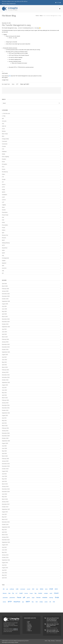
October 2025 (5, 299)
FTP (3, 177)
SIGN (3, 250)
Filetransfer (30, 627)
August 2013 (5, 568)
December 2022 (6, 375)
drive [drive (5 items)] (46, 589)
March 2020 (5, 456)
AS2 (3, 124)
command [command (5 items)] (23, 589)
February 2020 (5, 459)
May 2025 (4, 311)
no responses (55, 622)
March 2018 (5, 499)
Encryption (4, 164)
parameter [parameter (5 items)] (5, 598)
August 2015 (5, 545)
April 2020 (4, 453)
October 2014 (5, 557)
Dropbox (4, 159)
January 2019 (5, 486)
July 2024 (4, 329)
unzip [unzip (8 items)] (41, 602)
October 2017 (5, 507)
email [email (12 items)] (51, 589)
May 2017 (4, 517)
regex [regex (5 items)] (33, 598)
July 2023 (4, 357)
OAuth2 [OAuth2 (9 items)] (56, 593)
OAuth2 (4, 210)
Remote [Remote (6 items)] (38, 598)
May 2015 (4, 552)
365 (3, 119)
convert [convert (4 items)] (29, 589)
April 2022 (4, 395)
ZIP (3, 273)
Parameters (5, 212)
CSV (3, 149)
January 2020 (5, 461)
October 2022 (5, 380)
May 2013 (4, 575)
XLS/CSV (4, 268)
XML (3, 271)
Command (4, 141)
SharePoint (5, 248)
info (10, 76)
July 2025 (4, 306)
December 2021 (6, 405)
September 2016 (6, 527)
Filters (3, 174)
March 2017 (5, 519)
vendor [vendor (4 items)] (46, 602)
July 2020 (4, 446)
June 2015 (4, 550)
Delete (4, 154)
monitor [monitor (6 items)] (40, 593)
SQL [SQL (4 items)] (33, 602)
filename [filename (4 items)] (5, 593)
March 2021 (5, 426)
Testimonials (58, 641)
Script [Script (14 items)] (57, 597)
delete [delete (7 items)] (42, 589)
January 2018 (5, 502)
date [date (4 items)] (37, 589)
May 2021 (4, 421)
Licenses (29, 624)
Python (4, 230)
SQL (3, 255)
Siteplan (16, 642)
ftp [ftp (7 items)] (13, 593)
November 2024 (6, 322)
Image (3, 190)
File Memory (5, 172)
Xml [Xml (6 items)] (54, 602)
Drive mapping (5, 157)
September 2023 (6, 352)
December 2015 (6, 540)
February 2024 (5, 339)
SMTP (3, 253)
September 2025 (6, 301)
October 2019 (5, 469)
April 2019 (4, 481)
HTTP (3, 187)
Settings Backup (6, 243)
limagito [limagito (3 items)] (31, 593)
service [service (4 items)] (4, 602)
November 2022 (6, 377)
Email (3, 162)
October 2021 (5, 410)
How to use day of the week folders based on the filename (53, 625)
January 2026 (5, 291)
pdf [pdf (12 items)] (24, 597)
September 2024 (6, 327)
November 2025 (6, 296)
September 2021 (6, 413)
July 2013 (4, 570)
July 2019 (4, 474)
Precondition (5, 225)
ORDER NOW (13, 4)
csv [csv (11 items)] (33, 589)
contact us (15, 629)
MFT (17, 84)
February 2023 (5, 370)
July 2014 (4, 565)
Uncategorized (5, 258)
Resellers (29, 628)
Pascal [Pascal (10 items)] (19, 597)
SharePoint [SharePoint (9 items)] (17, 602)
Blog (8, 4)
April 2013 (4, 578)
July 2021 (4, 418)
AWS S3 (4, 126)
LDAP (3, 197)
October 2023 (5, 349)
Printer (4, 228)
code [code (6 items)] (17, 589)
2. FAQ (4, 116)
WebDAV (4, 263)
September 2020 (6, 441)
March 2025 (5, 317)
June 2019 (4, 476)
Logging (4, 205)
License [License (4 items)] (26, 593)
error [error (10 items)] (56, 589)
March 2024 (5, 337)
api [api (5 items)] (7, 589)
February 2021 (5, 428)
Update (4, 261)
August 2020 (5, 443)
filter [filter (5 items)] (9, 593)
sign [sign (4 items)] (23, 602)
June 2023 (4, 360)
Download (29, 625)
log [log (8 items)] (35, 593)
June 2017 (4, 514)
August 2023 (5, 355)
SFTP (3, 245)
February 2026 (5, 289)
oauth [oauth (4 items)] (51, 593)
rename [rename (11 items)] (45, 597)
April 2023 (4, 365)
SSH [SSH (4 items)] (37, 602)
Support (29, 629)
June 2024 (4, 332)
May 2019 (4, 479)
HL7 (3, 182)
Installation (5, 195)
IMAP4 (4, 192)
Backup (4, 131)
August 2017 (5, 512)
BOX (3, 136)
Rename (4, 238)
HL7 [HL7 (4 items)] (17, 593)
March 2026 (5, 286)
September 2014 (6, 560)
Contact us (30, 631)
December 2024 (6, 319)
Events (4, 169)
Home (37, 16)
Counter (4, 146)
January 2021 (5, 431)
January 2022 (5, 403)
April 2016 (4, 532)
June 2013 (4, 573)
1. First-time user (6, 113)
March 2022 (5, 398)
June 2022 (4, 390)
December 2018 (6, 489)
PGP (3, 220)
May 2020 (4, 451)
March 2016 (5, 535)
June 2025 (4, 309)
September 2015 (6, 542)
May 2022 (4, 393)
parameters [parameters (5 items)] (12, 598)
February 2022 (5, 400)
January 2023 (5, 372)
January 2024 (5, 342)
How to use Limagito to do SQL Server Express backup (53, 631)
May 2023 (4, 362)
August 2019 (5, 471)
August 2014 (5, 563)
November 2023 (6, 347)
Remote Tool (5, 235)
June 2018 (4, 494)
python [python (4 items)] (28, 598)
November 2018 (6, 492)
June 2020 (4, 448)
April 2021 (4, 423)
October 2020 (5, 438)
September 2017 (6, 509)
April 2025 (4, 314)
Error (3, 167)
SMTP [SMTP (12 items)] (28, 602)
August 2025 (5, 304)
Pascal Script (5, 215)
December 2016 (6, 522)
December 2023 (6, 344)
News (41, 16)
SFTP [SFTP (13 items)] (10, 602)
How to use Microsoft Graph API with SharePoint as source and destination (53, 619)
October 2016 (5, 525)
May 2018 (4, 497)
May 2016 (4, 530)
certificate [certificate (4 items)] (12, 589)
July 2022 (4, 388)
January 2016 (5, 537)
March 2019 (5, 484)
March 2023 (5, 367)
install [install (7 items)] (21, 593)
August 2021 (5, 415)
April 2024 (4, 334)
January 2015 (5, 555)
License (4, 200)
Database (4, 151)
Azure (3, 129)
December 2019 (6, 464)
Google (4, 179)
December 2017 (6, 504)
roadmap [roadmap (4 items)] (51, 598)
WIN (3, 266)
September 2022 (6, 382)
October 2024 (5, 324)
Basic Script (5, 134)
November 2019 (6, 466)
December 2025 (6, 294)
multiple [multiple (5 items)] (46, 593)
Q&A (3, 233)
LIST (3, 202)
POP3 (3, 223)
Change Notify (5, 139)
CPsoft (26, 641)
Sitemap (53, 641)
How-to (4, 184)
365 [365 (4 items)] (4, 589)
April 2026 (4, 284)
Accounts (4, 121)
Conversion (5, 144)
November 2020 (6, 436)
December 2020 (6, 433)
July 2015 (4, 547)
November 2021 (6, 408)
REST (3, 240)
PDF (3, 217)
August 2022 (5, 385)
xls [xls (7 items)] (50, 602)
